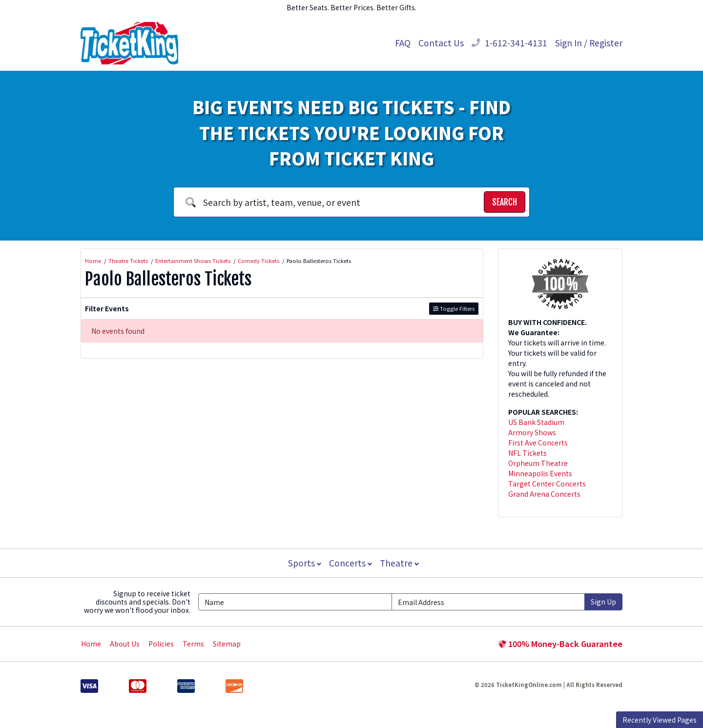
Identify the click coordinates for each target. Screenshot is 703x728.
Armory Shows (532, 432)
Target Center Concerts (547, 484)
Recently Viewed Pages (660, 720)
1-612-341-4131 (509, 43)
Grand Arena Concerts (544, 494)
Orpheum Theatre (538, 463)
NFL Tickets (527, 453)
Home (91, 644)
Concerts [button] (351, 563)
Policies (161, 644)
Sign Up (603, 602)
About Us (125, 644)
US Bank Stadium (536, 422)
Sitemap (227, 644)
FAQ (403, 43)
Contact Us (441, 43)
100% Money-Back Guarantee (560, 644)
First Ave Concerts (538, 443)
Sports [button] (304, 563)
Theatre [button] (400, 563)
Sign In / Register (589, 43)
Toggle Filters (454, 308)
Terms (193, 644)
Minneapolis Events (540, 473)
